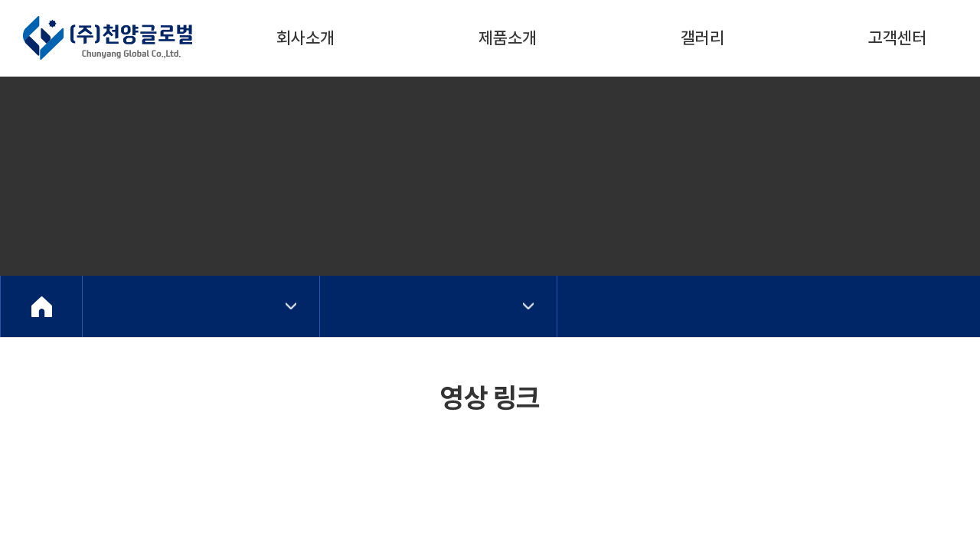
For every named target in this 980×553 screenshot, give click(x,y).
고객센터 (897, 38)
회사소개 (305, 38)
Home (41, 306)
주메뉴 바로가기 (0, 0)
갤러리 (702, 38)
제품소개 (508, 38)
